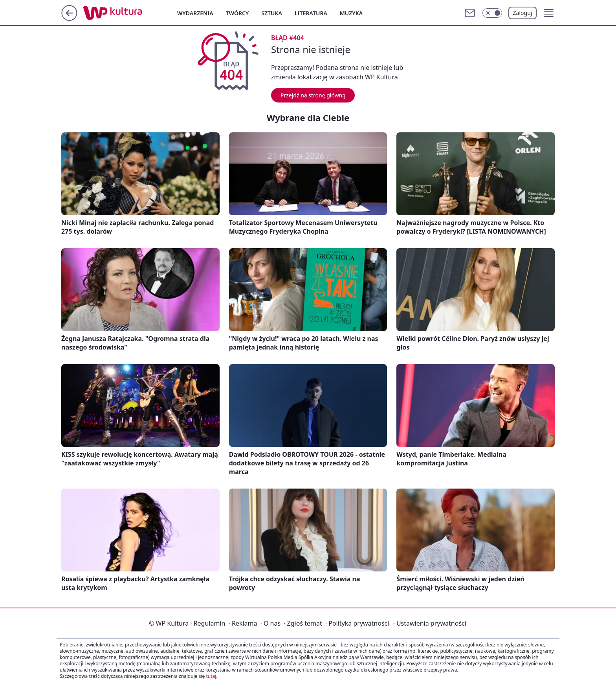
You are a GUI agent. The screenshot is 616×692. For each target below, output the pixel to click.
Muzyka (351, 13)
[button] (549, 13)
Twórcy (237, 13)
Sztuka (272, 13)
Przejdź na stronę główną (313, 95)
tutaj (211, 676)
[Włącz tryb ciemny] (492, 13)
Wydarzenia (195, 13)
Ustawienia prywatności (429, 623)
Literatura (311, 13)
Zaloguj (523, 13)
